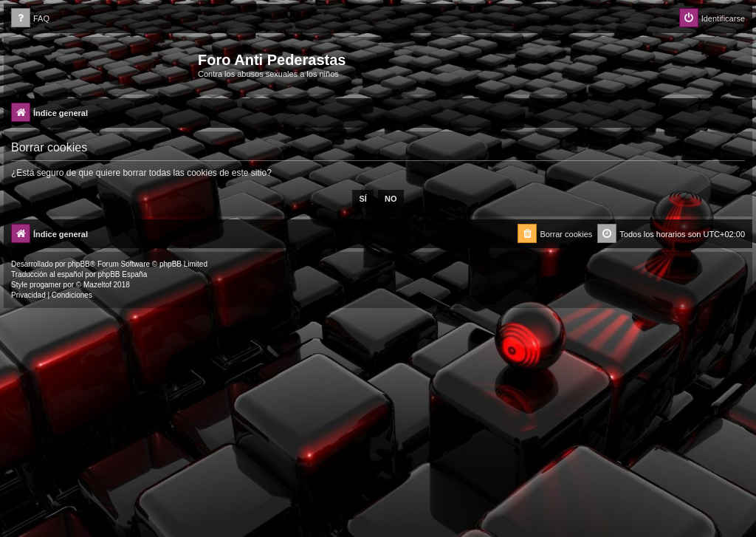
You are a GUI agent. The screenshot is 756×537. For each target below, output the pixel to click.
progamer (45, 285)
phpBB (79, 264)
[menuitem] (30, 19)
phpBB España (122, 274)
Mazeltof (97, 285)
